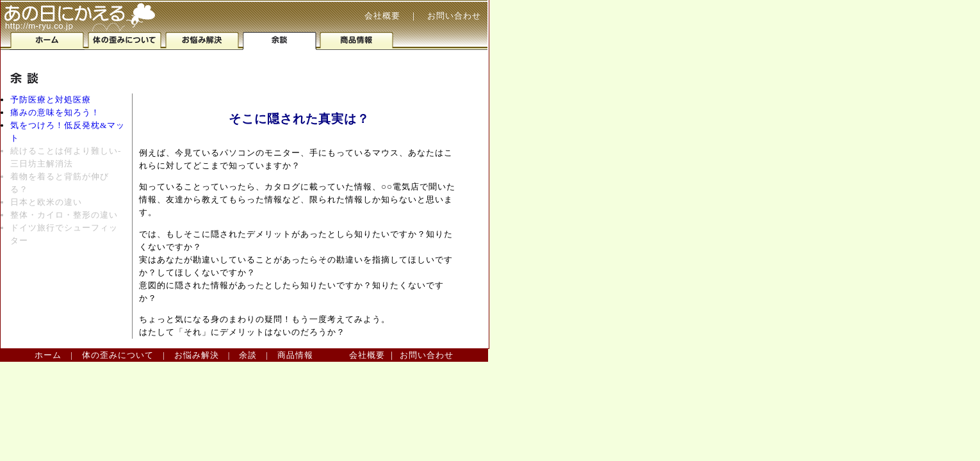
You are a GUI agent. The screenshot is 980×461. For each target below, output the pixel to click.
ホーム (48, 355)
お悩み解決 (197, 355)
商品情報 (295, 355)
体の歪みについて (118, 355)
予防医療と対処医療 (51, 100)
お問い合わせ (454, 16)
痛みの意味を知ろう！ (55, 112)
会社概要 (382, 16)
